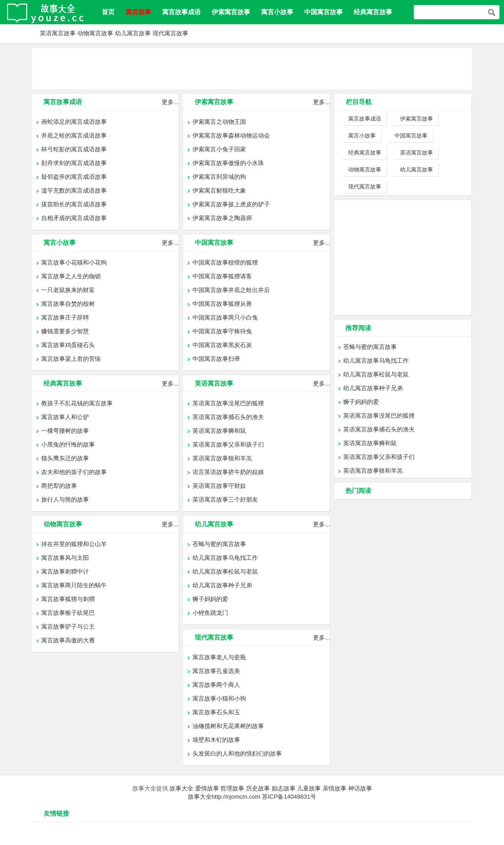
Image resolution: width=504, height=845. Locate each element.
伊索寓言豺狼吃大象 (219, 191)
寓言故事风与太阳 (65, 558)
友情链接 (56, 813)
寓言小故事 (277, 12)
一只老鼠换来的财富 (68, 290)
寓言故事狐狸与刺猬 (68, 599)
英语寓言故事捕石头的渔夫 (228, 417)
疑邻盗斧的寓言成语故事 (74, 177)
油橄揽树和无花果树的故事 (228, 726)
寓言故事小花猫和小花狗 (74, 262)
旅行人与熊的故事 (65, 500)
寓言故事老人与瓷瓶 (219, 657)
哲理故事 (232, 788)
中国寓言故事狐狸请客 (222, 276)
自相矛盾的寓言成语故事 (74, 218)
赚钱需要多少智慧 (65, 331)
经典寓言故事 (373, 12)
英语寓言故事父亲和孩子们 (228, 445)
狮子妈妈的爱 (210, 599)
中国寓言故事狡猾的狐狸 (225, 262)
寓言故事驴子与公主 (68, 627)
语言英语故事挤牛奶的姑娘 (228, 472)
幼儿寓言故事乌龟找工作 (225, 558)
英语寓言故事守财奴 (219, 486)
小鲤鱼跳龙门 (210, 613)
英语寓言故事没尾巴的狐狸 (228, 403)
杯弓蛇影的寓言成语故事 (74, 149)
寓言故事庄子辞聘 (65, 318)
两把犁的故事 (59, 486)
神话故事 (360, 788)
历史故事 (258, 788)
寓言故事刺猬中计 (65, 572)
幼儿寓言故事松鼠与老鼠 (225, 572)
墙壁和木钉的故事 (216, 740)
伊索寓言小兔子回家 (219, 149)
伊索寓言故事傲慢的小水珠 (228, 163)
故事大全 (181, 788)
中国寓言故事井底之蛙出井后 (231, 290)
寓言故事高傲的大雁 (68, 640)
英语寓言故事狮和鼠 (219, 431)
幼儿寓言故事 (133, 33)
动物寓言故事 (95, 33)
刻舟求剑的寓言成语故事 (74, 163)
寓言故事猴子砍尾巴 (68, 613)
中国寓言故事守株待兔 (222, 331)
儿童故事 (309, 788)
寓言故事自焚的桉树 (68, 304)
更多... (170, 102)
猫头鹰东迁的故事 (65, 458)
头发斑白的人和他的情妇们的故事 (237, 754)
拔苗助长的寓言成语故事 (74, 204)
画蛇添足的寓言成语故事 (74, 122)
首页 (108, 12)
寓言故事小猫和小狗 (219, 699)
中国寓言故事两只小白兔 (225, 318)
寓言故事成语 (181, 12)
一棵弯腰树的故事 (65, 431)
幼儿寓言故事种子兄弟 (222, 585)
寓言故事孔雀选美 (216, 671)
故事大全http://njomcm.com (224, 797)
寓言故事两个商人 (216, 685)
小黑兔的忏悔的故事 (68, 445)
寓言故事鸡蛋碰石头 (68, 345)
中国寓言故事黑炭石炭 (222, 345)
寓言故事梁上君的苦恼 (71, 359)
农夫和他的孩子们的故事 (74, 472)
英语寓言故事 (58, 33)
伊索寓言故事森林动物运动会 (231, 135)
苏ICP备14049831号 (289, 797)
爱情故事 (207, 788)
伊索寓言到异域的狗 (219, 177)
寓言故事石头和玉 (216, 712)
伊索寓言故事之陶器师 (222, 218)
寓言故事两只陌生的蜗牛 (74, 585)
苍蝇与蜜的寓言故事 (219, 544)
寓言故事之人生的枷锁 (71, 276)
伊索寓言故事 (231, 12)
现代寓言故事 (170, 33)
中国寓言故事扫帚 (216, 359)
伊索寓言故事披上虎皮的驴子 (231, 204)
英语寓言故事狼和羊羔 (222, 458)
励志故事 (284, 788)
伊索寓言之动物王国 (219, 122)
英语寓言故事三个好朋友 (225, 500)
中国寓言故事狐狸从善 (222, 304)
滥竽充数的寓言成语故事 (74, 191)
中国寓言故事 (323, 12)
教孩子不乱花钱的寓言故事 (77, 403)
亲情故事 (334, 788)
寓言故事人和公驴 (65, 417)
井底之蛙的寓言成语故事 (74, 135)
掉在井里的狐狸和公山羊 (74, 544)
